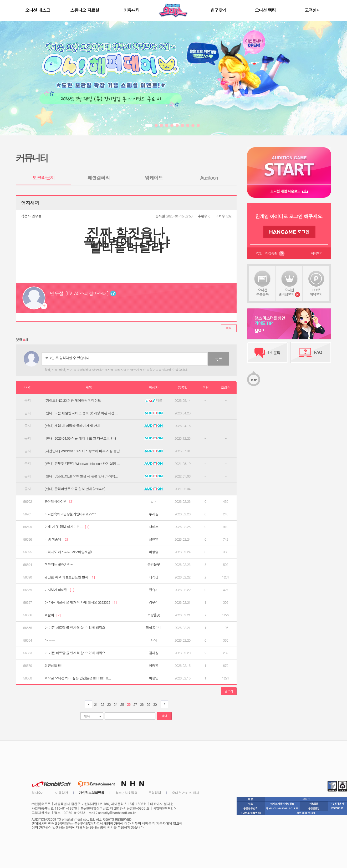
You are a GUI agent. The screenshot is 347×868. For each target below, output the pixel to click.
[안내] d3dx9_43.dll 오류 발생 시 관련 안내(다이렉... (81, 476)
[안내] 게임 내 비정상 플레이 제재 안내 (72, 426)
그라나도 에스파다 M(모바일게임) (68, 552)
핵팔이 (53, 615)
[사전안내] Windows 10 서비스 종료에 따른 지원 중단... (84, 451)
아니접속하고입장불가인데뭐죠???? (70, 514)
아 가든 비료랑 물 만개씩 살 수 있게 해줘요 (75, 628)
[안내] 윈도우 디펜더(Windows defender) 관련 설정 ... (82, 464)
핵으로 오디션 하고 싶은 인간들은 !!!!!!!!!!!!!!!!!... (78, 678)
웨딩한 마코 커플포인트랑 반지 (70, 577)
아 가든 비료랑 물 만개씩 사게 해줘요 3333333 (81, 602)
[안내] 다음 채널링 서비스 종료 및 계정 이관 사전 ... (81, 413)
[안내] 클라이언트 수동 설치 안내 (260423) (75, 489)
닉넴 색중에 (56, 539)
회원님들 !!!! (53, 666)
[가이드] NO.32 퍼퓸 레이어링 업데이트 (73, 400)
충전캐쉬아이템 (59, 501)
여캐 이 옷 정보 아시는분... (67, 527)
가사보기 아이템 (59, 590)
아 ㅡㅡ (50, 640)
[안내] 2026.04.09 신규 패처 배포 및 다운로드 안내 (81, 438)
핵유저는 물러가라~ (59, 565)
